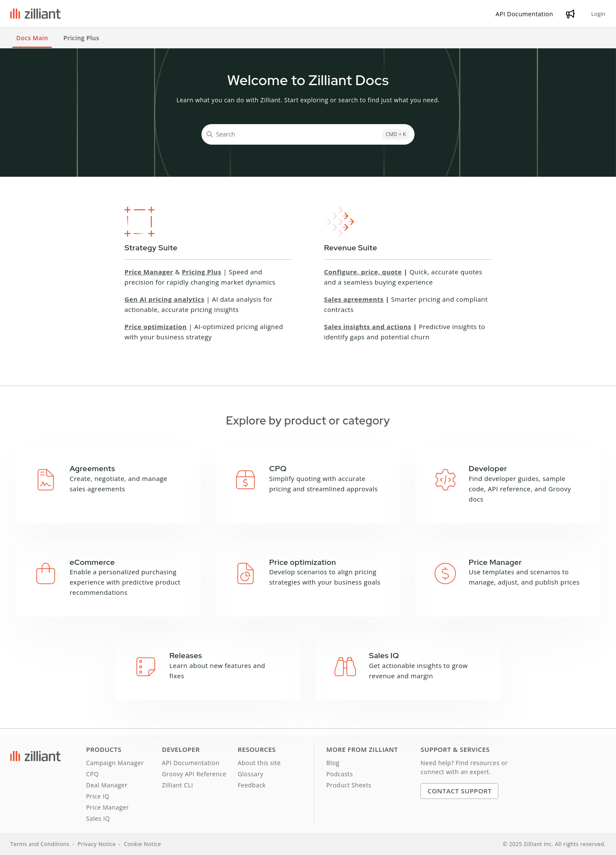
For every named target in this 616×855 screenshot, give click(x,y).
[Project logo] (36, 14)
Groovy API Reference (194, 774)
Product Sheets (349, 785)
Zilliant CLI (177, 785)
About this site (259, 763)
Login (598, 14)
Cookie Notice (142, 844)
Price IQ (98, 796)
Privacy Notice (96, 844)
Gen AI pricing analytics (164, 299)
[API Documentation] (525, 14)
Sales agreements (354, 299)
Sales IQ (98, 818)
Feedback (252, 785)
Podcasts (340, 774)
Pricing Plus (201, 272)
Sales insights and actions (368, 327)
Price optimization (156, 327)
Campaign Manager (115, 763)
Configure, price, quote (363, 272)
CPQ (92, 774)
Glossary (251, 774)
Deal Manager (107, 785)
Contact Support (459, 791)
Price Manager (149, 272)
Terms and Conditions (40, 844)
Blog (333, 763)
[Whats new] (570, 14)
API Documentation (191, 763)
